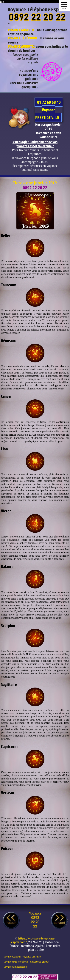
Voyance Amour (12, 957)
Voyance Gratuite (31, 957)
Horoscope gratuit (39, 962)
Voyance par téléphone (16, 962)
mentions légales (32, 946)
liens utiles (53, 946)
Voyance (35, 913)
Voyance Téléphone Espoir (36, 9)
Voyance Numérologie (16, 967)
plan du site (36, 950)
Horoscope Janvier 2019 (35, 183)
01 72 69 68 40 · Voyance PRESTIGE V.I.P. (49, 110)
